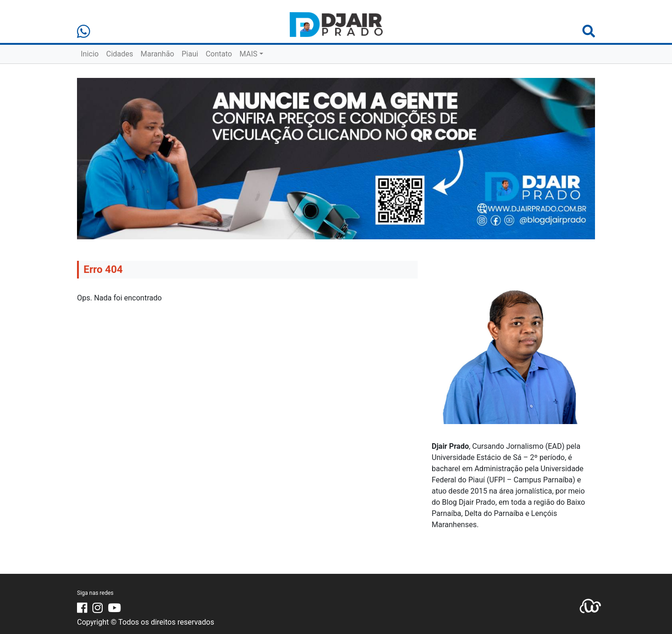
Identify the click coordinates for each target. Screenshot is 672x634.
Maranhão (157, 54)
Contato (219, 54)
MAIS (248, 54)
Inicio (90, 54)
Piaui (190, 54)
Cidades (119, 54)
